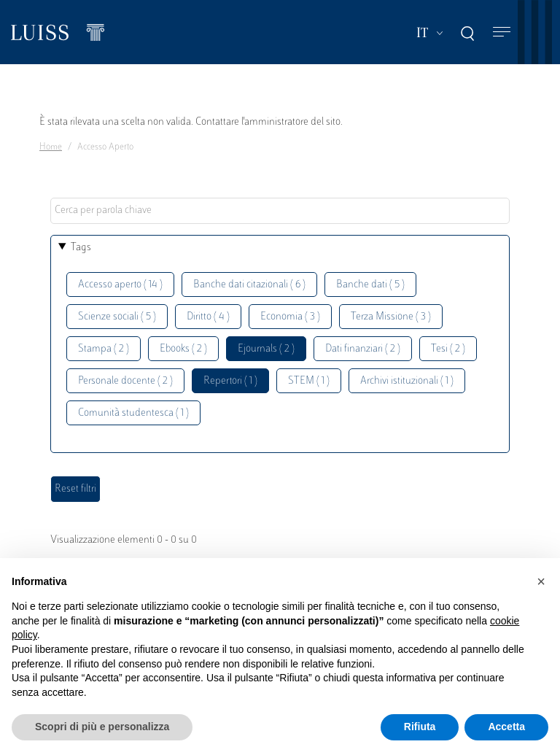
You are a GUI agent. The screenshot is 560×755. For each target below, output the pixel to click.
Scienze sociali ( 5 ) (117, 317)
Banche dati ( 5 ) (370, 285)
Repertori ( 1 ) (230, 381)
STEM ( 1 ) (309, 381)
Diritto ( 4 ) (208, 317)
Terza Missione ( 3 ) (391, 317)
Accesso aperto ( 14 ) (120, 285)
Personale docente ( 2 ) (125, 381)
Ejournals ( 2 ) (266, 349)
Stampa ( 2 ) (104, 349)
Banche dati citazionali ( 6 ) (249, 285)
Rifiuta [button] (420, 727)
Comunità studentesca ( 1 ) (133, 413)
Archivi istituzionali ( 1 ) (407, 381)
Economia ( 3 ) (290, 317)
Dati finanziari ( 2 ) (363, 349)
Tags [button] (81, 248)
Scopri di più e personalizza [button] (102, 727)
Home (51, 147)
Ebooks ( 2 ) (183, 349)
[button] (541, 581)
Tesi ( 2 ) (448, 349)
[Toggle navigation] (502, 32)
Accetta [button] (506, 727)
